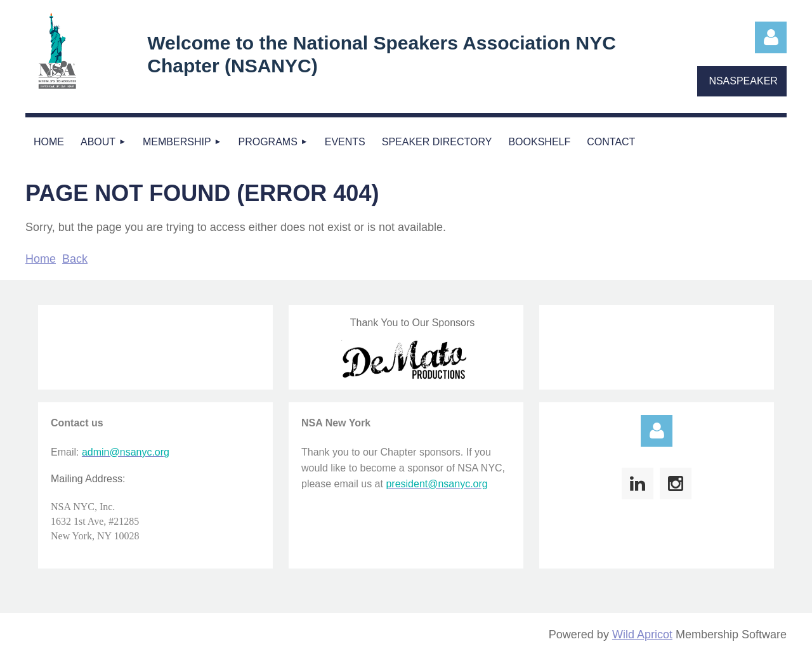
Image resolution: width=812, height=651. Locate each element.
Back (75, 259)
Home (41, 259)
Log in (771, 37)
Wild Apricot (642, 635)
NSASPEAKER (743, 81)
